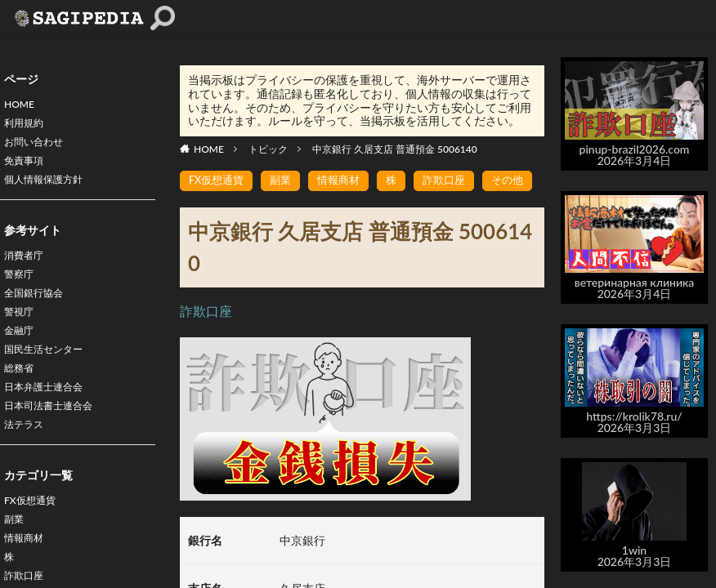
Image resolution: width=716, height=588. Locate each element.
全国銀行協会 (38, 312)
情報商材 (347, 181)
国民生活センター (50, 375)
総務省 (21, 396)
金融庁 (21, 354)
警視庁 (21, 333)
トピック (268, 149)
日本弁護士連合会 (50, 418)
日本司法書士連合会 (56, 439)
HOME (22, 106)
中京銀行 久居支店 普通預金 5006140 (395, 149)
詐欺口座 (456, 181)
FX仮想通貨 (34, 539)
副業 (16, 560)
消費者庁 (27, 269)
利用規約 (27, 127)
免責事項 (27, 169)
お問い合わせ (38, 148)
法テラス (27, 460)
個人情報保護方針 (50, 191)
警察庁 (21, 290)
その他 (522, 181)
